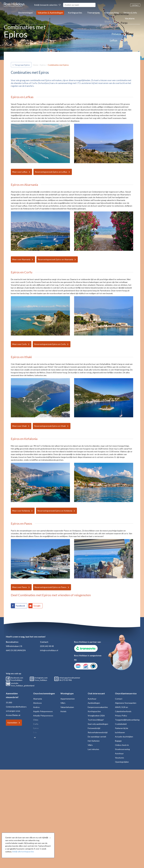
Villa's (63, 703)
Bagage (118, 741)
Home (36, 65)
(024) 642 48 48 (47, 646)
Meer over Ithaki (19, 426)
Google (37, 606)
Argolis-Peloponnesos (43, 711)
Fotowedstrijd (94, 728)
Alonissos (37, 703)
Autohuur (92, 699)
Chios (36, 720)
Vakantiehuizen (67, 707)
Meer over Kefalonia (21, 511)
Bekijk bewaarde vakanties (47, 5)
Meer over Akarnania (21, 259)
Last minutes (93, 749)
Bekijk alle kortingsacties (23, 852)
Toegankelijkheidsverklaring (127, 720)
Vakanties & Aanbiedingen (50, 13)
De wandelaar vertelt (97, 737)
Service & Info (130, 13)
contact (135, 5)
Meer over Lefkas (20, 172)
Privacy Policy (121, 716)
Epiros (43, 65)
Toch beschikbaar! (96, 720)
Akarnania (38, 699)
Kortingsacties (75, 13)
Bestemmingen (26, 13)
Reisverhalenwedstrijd (98, 732)
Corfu (36, 724)
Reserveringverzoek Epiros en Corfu (50, 344)
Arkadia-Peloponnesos (43, 716)
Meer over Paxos (20, 587)
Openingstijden (122, 762)
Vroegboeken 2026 (96, 716)
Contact (119, 699)
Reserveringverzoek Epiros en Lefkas (51, 172)
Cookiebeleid (121, 724)
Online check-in (122, 745)
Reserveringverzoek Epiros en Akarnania (55, 259)
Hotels (63, 711)
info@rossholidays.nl (49, 650)
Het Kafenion (94, 741)
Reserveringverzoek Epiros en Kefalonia (55, 511)
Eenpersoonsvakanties (98, 707)
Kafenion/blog (112, 13)
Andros (36, 707)
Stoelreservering (122, 749)
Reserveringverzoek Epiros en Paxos (50, 587)
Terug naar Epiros (22, 65)
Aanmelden (12, 723)
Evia (35, 732)
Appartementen (68, 699)
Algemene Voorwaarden (126, 703)
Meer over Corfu (19, 344)
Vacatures (130, 18)
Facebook (20, 606)
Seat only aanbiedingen (98, 724)
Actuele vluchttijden (124, 737)
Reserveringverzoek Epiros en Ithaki (50, 426)
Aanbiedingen (94, 703)
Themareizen (93, 13)
